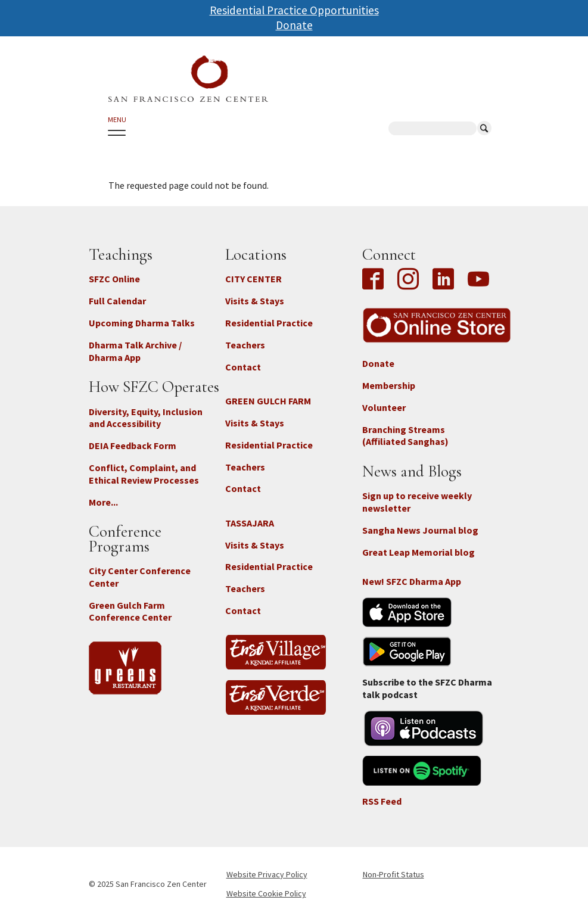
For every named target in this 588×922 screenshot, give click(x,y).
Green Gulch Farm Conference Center (130, 611)
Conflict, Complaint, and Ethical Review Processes (144, 474)
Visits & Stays (255, 301)
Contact (243, 367)
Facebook (376, 280)
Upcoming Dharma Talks (142, 323)
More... (103, 502)
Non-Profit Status (393, 874)
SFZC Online (114, 279)
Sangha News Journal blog (420, 530)
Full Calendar (117, 301)
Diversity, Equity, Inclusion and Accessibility (146, 418)
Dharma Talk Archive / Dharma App (135, 351)
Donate (294, 25)
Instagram (408, 280)
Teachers (245, 345)
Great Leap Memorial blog (419, 552)
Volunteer (384, 407)
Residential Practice (269, 323)
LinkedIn (443, 280)
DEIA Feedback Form (133, 446)
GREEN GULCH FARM (268, 401)
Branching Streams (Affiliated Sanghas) (405, 436)
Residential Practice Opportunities (294, 10)
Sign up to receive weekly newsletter (417, 502)
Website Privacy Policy (267, 874)
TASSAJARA (250, 523)
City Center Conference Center (140, 577)
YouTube (478, 280)
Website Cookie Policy (266, 893)
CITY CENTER (253, 279)
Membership (389, 385)
